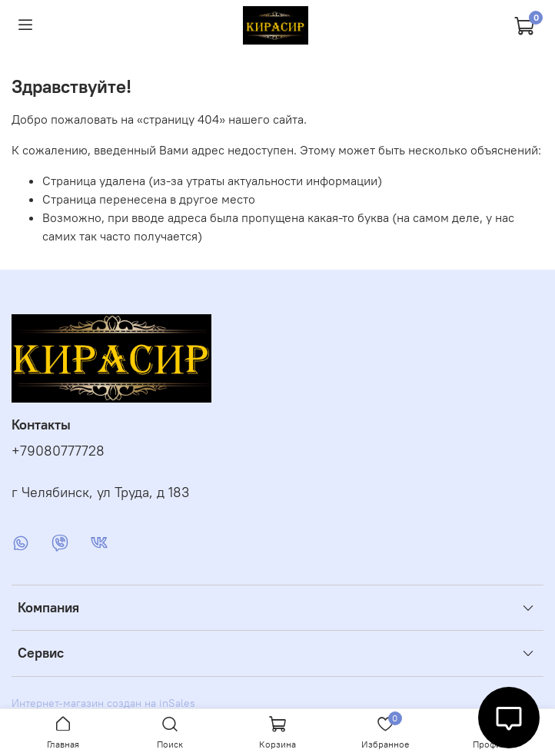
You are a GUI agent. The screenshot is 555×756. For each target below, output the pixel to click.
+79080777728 (58, 451)
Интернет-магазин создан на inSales (103, 703)
